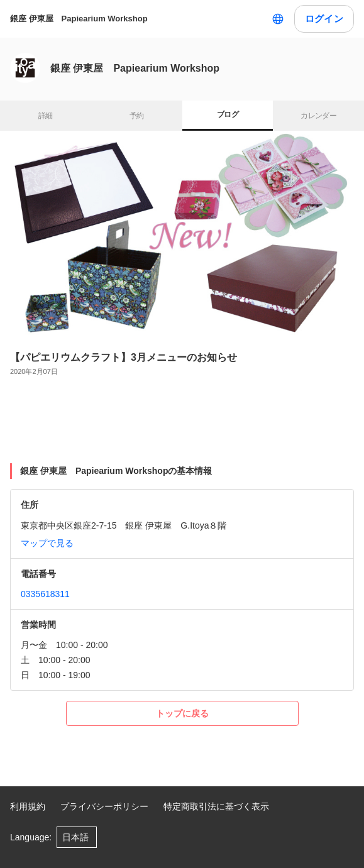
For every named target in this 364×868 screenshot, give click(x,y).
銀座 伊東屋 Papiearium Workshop (79, 19)
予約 (137, 116)
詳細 (46, 116)
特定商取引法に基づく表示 (216, 806)
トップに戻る (182, 713)
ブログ (228, 114)
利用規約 (28, 806)
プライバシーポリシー (104, 806)
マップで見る (47, 543)
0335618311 (45, 594)
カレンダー (318, 116)
